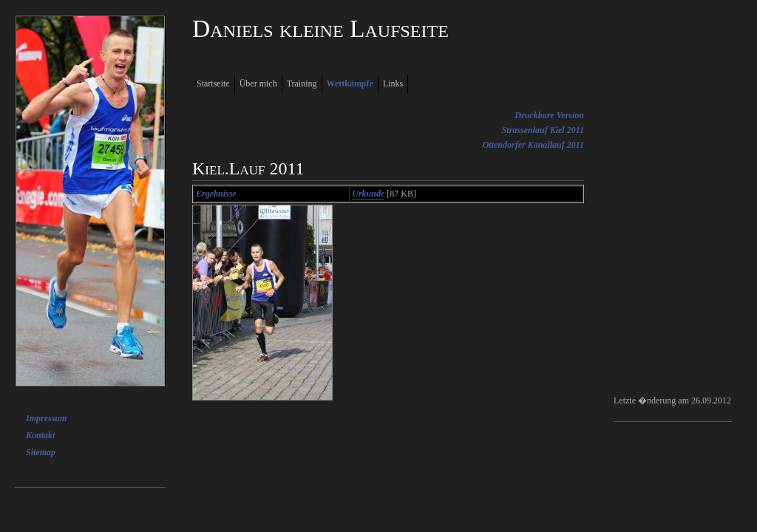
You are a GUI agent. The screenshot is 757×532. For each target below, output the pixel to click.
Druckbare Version (549, 115)
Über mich (258, 83)
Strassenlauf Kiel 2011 (543, 130)
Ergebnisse (216, 194)
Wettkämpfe (350, 83)
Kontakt (40, 435)
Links (393, 83)
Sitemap (41, 452)
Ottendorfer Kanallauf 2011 (533, 145)
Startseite (213, 83)
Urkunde (368, 194)
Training (302, 83)
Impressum (46, 418)
